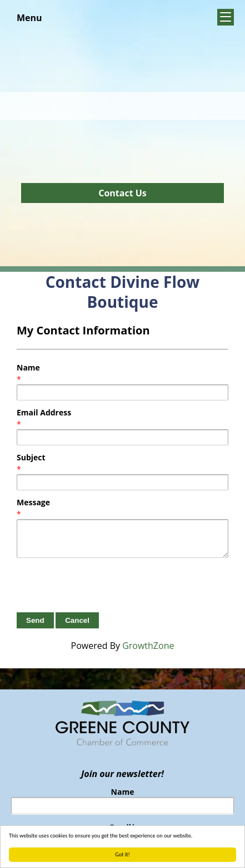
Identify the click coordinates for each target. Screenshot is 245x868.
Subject (31, 457)
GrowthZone (148, 646)
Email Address (44, 412)
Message (33, 502)
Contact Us (122, 193)
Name (28, 367)
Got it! (122, 854)
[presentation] (101, 585)
